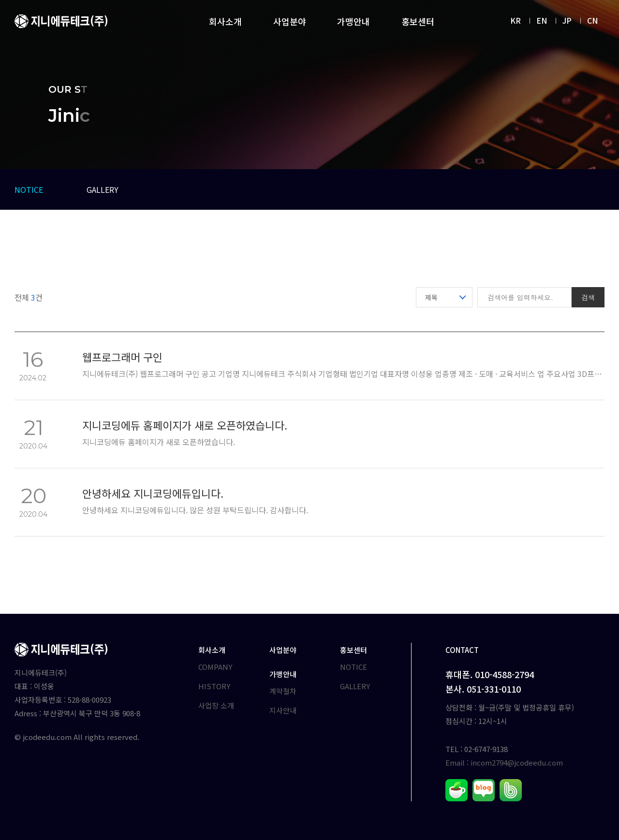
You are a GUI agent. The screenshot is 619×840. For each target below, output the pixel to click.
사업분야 (290, 21)
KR (516, 20)
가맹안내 (354, 21)
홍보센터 (418, 21)
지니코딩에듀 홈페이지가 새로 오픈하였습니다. (185, 426)
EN (542, 20)
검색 (588, 297)
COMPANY (215, 667)
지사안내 (283, 710)
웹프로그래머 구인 (122, 358)
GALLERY (103, 189)
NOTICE (29, 189)
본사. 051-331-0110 (483, 689)
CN (592, 20)
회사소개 (225, 21)
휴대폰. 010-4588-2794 (490, 674)
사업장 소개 (216, 705)
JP (567, 20)
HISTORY (214, 686)
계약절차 (283, 691)
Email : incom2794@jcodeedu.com (504, 762)
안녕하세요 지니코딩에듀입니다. (153, 494)
